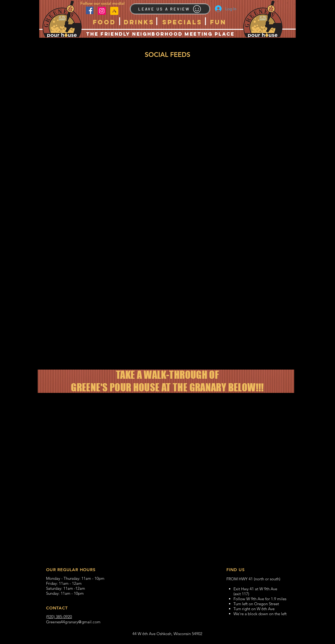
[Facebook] (90, 10)
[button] (104, 22)
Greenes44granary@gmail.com (73, 622)
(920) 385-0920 (59, 617)
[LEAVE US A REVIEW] (170, 9)
